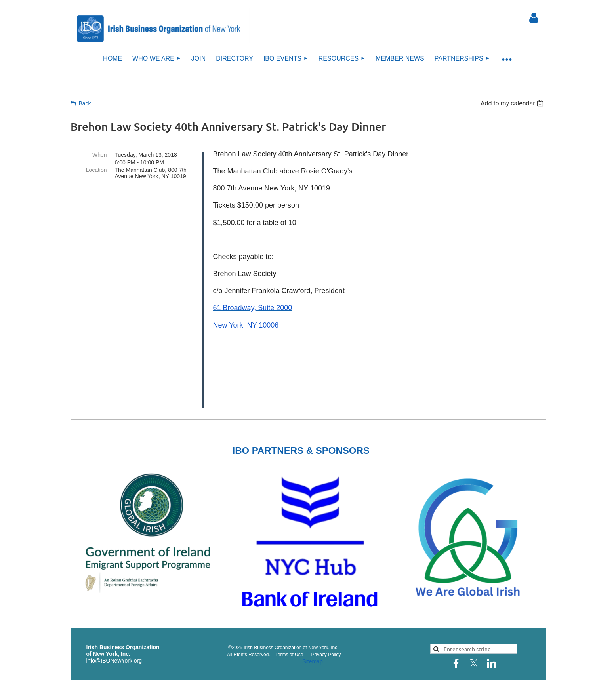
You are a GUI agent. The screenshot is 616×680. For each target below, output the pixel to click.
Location (96, 170)
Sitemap (312, 628)
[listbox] (513, 103)
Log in (534, 18)
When (100, 155)
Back (85, 103)
